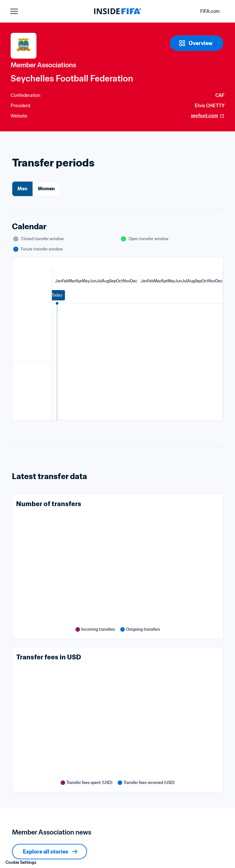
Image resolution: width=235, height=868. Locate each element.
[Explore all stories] (49, 852)
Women (46, 189)
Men (22, 189)
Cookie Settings (21, 862)
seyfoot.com (208, 116)
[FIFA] (118, 11)
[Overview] (197, 43)
